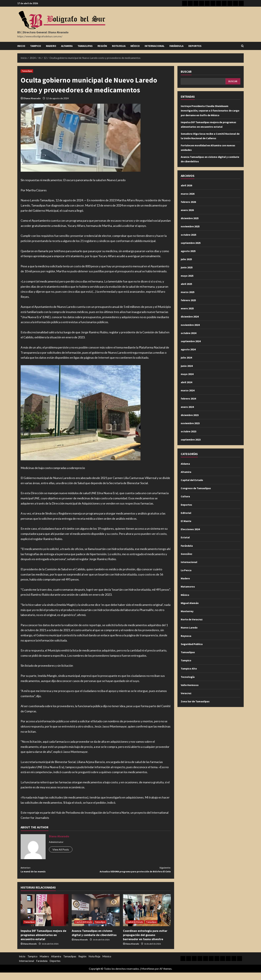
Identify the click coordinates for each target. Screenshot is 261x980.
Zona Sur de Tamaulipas (195, 701)
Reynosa (186, 636)
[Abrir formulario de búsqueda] (242, 46)
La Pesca (186, 570)
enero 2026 (187, 210)
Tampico (36, 46)
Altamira (67, 46)
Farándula (176, 46)
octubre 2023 (189, 431)
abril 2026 (186, 185)
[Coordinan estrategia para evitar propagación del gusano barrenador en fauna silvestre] (147, 918)
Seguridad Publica (192, 644)
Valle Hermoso (190, 685)
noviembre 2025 (190, 226)
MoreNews (148, 976)
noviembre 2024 (190, 325)
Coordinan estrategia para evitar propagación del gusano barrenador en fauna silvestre (145, 942)
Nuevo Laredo (189, 627)
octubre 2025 (189, 235)
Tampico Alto (189, 668)
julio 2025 (186, 259)
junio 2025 (187, 267)
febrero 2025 (188, 300)
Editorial (186, 513)
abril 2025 (186, 284)
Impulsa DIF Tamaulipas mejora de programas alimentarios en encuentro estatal (43, 942)
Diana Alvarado (32, 98)
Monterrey (187, 611)
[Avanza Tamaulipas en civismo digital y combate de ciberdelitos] (96, 918)
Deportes (195, 46)
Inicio (21, 46)
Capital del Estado (84, 929)
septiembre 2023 (191, 439)
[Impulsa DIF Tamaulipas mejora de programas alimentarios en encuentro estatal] (45, 918)
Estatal (185, 537)
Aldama (185, 464)
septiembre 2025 (191, 243)
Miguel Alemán (190, 603)
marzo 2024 (188, 390)
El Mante (186, 521)
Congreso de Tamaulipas (196, 488)
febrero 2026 (188, 202)
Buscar (186, 72)
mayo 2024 (187, 374)
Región (102, 46)
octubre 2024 (189, 333)
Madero (51, 46)
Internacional (155, 46)
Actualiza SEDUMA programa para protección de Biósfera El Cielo (133, 873)
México (135, 46)
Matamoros (188, 586)
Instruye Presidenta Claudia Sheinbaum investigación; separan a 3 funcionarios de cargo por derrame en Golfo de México (210, 110)
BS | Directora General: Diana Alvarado (43, 32)
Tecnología (188, 677)
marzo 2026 (188, 194)
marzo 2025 (188, 292)
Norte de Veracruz (192, 619)
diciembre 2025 (190, 218)
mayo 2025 (187, 276)
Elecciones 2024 (190, 529)
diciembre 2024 (190, 316)
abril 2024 (186, 382)
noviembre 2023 (190, 423)
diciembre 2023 (190, 415)
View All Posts (61, 849)
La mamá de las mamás (58, 871)
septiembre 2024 (191, 341)
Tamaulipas (85, 46)
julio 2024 (186, 357)
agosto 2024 (188, 349)
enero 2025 (187, 308)
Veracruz (186, 693)
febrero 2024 (188, 398)
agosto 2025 (188, 251)
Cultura (185, 496)
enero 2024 (187, 407)
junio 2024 (187, 366)
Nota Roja (119, 46)
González (187, 554)
